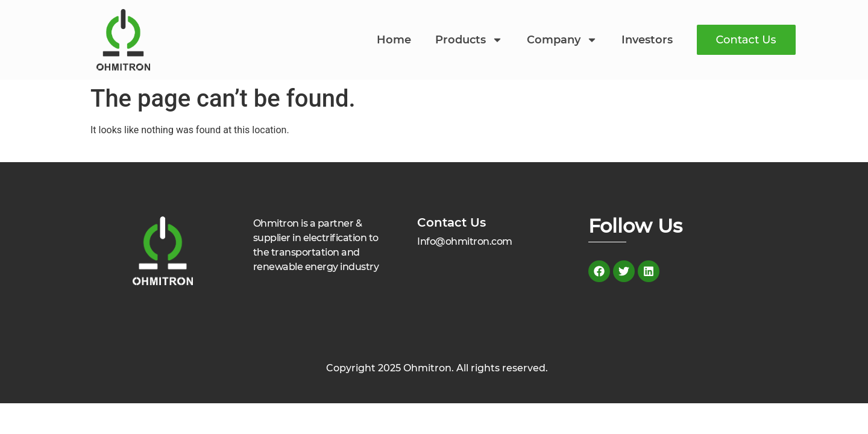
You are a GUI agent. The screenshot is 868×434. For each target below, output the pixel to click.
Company (562, 40)
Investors (647, 40)
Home (394, 40)
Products (469, 40)
